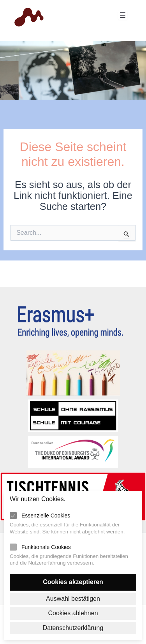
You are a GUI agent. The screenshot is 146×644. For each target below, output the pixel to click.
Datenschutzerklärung (73, 628)
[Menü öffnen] (123, 15)
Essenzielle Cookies (46, 516)
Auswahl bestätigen (73, 599)
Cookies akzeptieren (73, 582)
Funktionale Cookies (46, 547)
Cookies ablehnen (73, 613)
